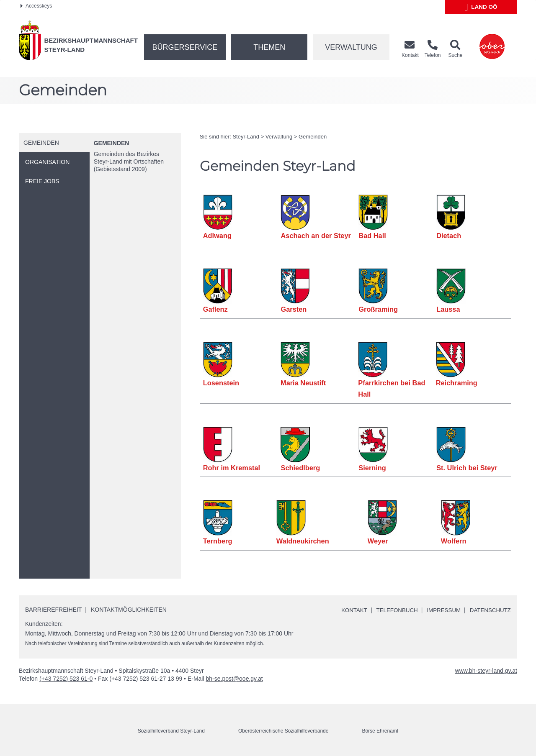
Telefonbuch (392, 610)
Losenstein (221, 383)
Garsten (294, 309)
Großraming (378, 309)
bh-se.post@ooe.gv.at (234, 679)
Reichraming (456, 383)
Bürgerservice (185, 47)
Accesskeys (36, 6)
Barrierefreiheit (53, 610)
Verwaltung (351, 47)
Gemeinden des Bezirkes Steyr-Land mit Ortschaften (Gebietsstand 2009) (129, 161)
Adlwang (218, 236)
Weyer (378, 541)
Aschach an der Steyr (316, 236)
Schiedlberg (300, 468)
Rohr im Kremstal (232, 468)
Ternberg (218, 541)
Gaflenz (216, 309)
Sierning (372, 468)
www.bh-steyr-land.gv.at (486, 671)
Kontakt (348, 610)
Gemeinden (112, 143)
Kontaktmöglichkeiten (129, 610)
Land (481, 7)
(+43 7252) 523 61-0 (66, 679)
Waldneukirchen (303, 541)
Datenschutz (489, 610)
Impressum (441, 610)
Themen (269, 47)
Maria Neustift (303, 383)
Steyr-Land (246, 137)
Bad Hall (372, 236)
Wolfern (454, 541)
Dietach (449, 236)
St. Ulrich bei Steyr (467, 468)
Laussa (448, 309)
